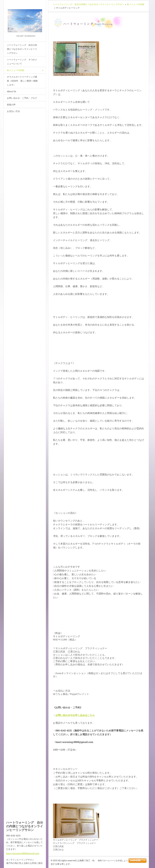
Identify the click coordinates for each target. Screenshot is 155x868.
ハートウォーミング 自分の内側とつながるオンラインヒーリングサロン (22, 49)
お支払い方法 (13, 111)
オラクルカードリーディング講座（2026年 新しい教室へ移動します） (22, 81)
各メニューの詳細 (16, 70)
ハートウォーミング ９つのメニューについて (22, 62)
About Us (12, 91)
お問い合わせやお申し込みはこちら (75, 715)
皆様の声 (11, 105)
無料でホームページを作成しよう (113, 861)
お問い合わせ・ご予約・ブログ (22, 98)
